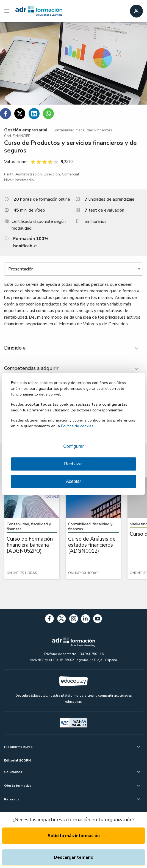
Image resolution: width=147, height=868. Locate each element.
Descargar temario (74, 857)
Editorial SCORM (18, 760)
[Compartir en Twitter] (20, 114)
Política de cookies (77, 426)
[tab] (73, 348)
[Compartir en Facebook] (5, 114)
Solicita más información (74, 836)
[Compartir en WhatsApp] (48, 114)
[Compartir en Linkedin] (34, 114)
